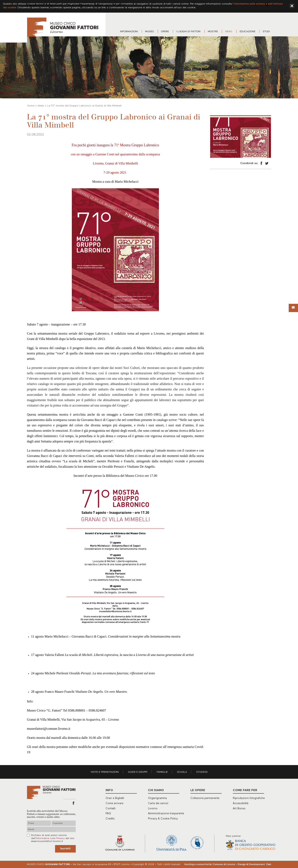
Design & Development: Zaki (254, 864)
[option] (241, 138)
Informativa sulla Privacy (50, 838)
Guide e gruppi (138, 772)
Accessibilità (241, 803)
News (229, 32)
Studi (266, 32)
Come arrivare (114, 803)
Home (31, 106)
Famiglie (162, 772)
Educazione (248, 32)
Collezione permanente (205, 798)
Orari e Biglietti (115, 798)
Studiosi (202, 772)
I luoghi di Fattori (188, 32)
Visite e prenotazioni (105, 772)
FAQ (108, 814)
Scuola (182, 772)
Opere (165, 32)
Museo (149, 32)
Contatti (111, 809)
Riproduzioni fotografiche (249, 798)
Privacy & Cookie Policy (163, 819)
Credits (110, 819)
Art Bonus (239, 809)
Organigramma (157, 798)
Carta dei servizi (158, 803)
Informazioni (129, 32)
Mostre (213, 32)
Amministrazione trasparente (166, 814)
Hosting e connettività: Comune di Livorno (210, 864)
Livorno (153, 809)
